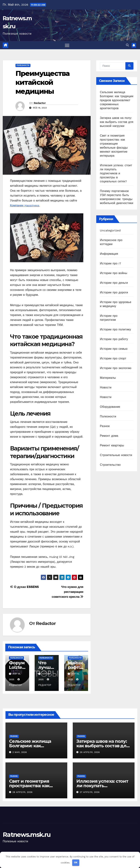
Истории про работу (114, 339)
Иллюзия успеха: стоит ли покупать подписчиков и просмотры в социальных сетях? (116, 174)
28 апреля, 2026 (23, 792)
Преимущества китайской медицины (42, 83)
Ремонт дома (109, 436)
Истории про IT (111, 264)
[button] (127, 45)
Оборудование (110, 407)
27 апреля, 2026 (90, 792)
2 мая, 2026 (20, 752)
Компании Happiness (25, 205)
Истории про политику (115, 330)
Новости (106, 388)
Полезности (23, 66)
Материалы (108, 378)
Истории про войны (114, 273)
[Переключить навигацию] (67, 45)
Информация (109, 254)
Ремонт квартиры (112, 446)
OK (76, 862)
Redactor (40, 103)
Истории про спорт (113, 359)
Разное (105, 426)
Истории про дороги (114, 293)
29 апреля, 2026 (90, 752)
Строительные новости (116, 455)
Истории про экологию (116, 368)
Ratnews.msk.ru (27, 835)
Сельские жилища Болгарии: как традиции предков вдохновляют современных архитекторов (117, 100)
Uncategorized (110, 231)
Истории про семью (114, 349)
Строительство (110, 465)
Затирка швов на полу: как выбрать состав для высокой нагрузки (117, 122)
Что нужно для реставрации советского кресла (68, 592)
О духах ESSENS (24, 587)
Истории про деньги (114, 283)
